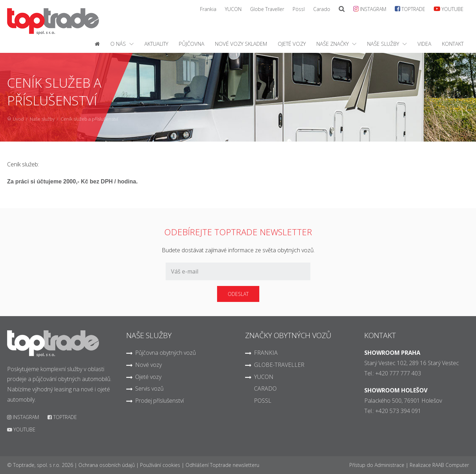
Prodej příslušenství (159, 401)
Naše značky (333, 44)
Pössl (299, 9)
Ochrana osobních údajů (107, 465)
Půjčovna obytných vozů (165, 353)
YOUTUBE (449, 9)
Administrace (389, 465)
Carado (322, 9)
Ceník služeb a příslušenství (89, 119)
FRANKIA (266, 353)
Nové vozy (148, 365)
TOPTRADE (410, 9)
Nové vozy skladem (241, 44)
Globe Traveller (267, 9)
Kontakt (453, 44)
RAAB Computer (451, 465)
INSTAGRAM (370, 9)
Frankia (208, 9)
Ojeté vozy (292, 44)
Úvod (18, 119)
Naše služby (383, 44)
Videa (424, 44)
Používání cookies (160, 465)
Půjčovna (192, 44)
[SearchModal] (342, 9)
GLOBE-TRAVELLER (279, 365)
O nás (118, 44)
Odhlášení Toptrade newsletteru (222, 465)
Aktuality (156, 44)
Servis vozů (149, 388)
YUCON (233, 9)
